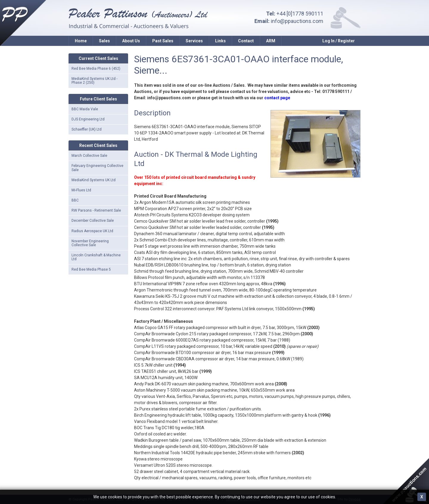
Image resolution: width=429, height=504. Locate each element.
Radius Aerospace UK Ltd (92, 231)
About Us (131, 41)
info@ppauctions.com (297, 21)
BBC (75, 200)
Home (81, 41)
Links (220, 41)
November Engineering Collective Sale (90, 243)
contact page (277, 98)
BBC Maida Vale (85, 109)
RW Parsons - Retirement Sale (96, 210)
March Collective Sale (89, 156)
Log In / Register (339, 41)
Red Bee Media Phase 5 (91, 269)
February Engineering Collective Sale (97, 168)
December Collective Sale (93, 221)
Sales (104, 41)
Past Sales (163, 41)
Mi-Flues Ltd (81, 190)
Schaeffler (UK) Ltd (87, 129)
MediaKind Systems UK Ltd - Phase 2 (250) (94, 81)
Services (194, 41)
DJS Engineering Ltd (88, 119)
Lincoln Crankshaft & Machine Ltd (96, 257)
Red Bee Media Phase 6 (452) (96, 69)
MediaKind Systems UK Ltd (94, 180)
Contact (246, 41)
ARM (271, 41)
